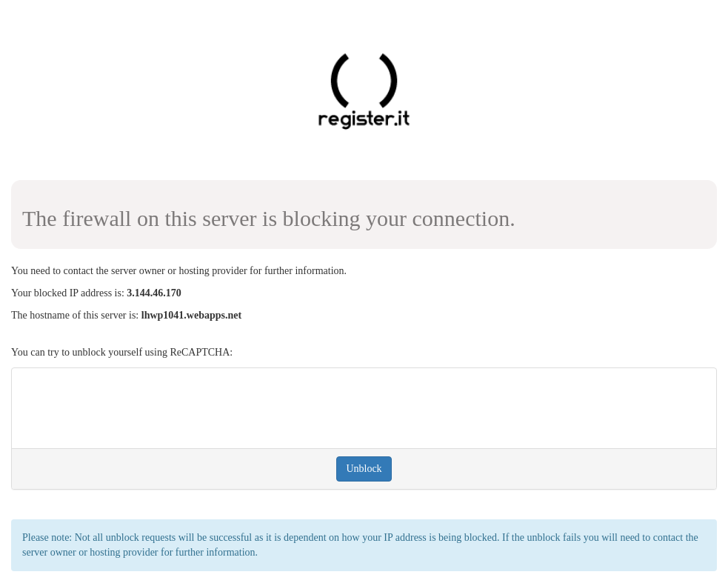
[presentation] (136, 408)
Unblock (364, 469)
